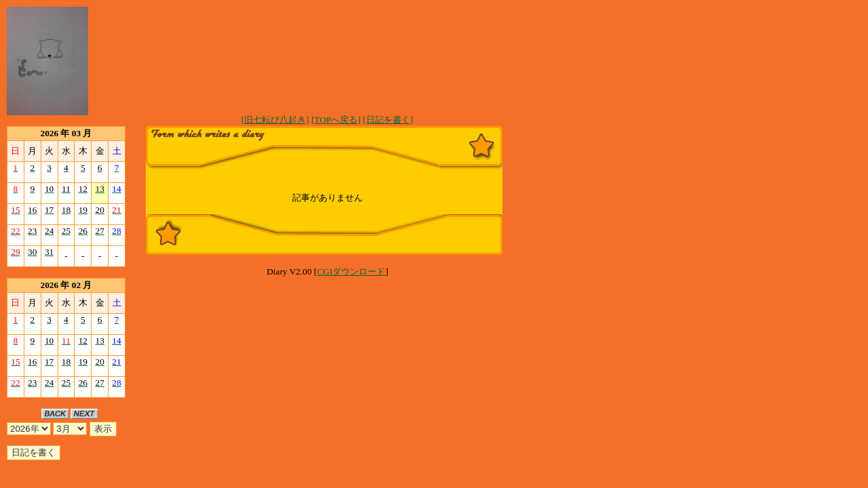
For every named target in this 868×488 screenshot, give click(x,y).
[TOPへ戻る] (336, 120)
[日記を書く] (388, 120)
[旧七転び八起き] (275, 120)
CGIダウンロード (351, 271)
